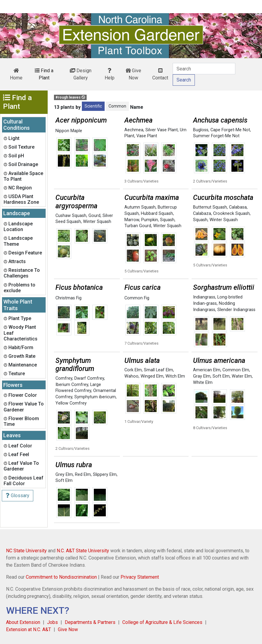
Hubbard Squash (157, 214)
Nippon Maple (69, 131)
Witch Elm (175, 376)
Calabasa (238, 207)
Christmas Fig (68, 298)
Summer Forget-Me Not (216, 136)
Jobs (52, 622)
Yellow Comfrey (71, 403)
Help (110, 74)
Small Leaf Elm (158, 370)
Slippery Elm (105, 475)
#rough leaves (70, 97)
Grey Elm (64, 475)
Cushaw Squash (71, 216)
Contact (160, 74)
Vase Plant (147, 136)
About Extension (23, 622)
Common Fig (137, 298)
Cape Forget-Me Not (230, 130)
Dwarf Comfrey (89, 378)
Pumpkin (150, 220)
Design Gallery (81, 74)
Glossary (18, 496)
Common (117, 106)
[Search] (204, 69)
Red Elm (83, 475)
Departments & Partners (90, 622)
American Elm (207, 370)
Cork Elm (133, 370)
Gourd (94, 216)
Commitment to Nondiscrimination (61, 577)
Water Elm (242, 376)
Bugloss (201, 130)
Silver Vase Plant (162, 130)
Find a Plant (44, 74)
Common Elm (236, 370)
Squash (167, 220)
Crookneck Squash (231, 214)
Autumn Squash (140, 207)
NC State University (26, 551)
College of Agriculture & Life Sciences (162, 622)
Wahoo (131, 376)
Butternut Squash (210, 207)
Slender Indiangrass (236, 310)
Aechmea (134, 130)
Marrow (132, 220)
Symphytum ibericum (95, 397)
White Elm (203, 383)
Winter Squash (97, 222)
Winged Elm (152, 376)
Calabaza (202, 214)
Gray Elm (202, 376)
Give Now (134, 74)
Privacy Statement (140, 577)
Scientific (93, 106)
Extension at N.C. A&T (28, 629)
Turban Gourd (138, 226)
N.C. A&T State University (83, 551)
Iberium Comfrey (72, 385)
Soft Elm (221, 376)
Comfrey (64, 378)
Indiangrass (204, 297)
